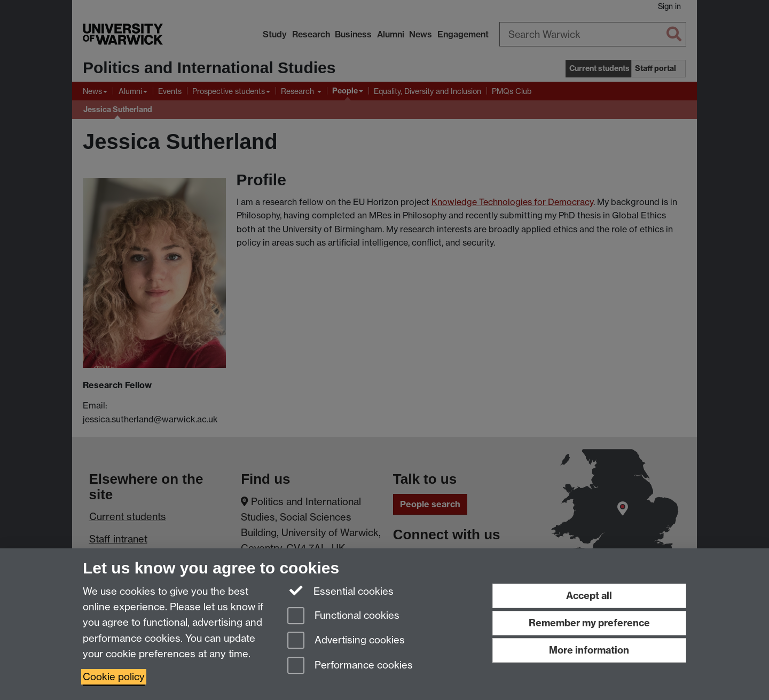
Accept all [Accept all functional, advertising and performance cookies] (589, 596)
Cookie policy (114, 677)
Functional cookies (343, 616)
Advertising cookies (346, 641)
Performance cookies (350, 666)
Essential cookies (340, 591)
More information (589, 650)
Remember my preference (589, 623)
